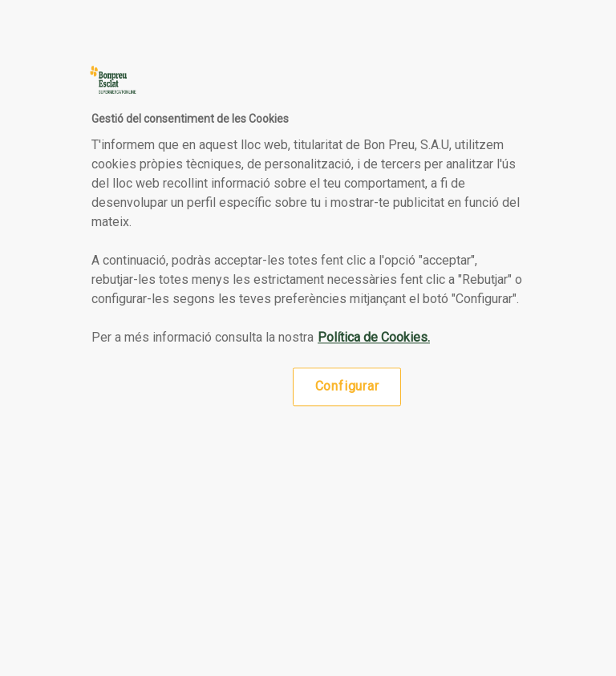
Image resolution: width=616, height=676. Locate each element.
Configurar (347, 386)
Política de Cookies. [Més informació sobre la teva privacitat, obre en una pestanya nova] (374, 337)
